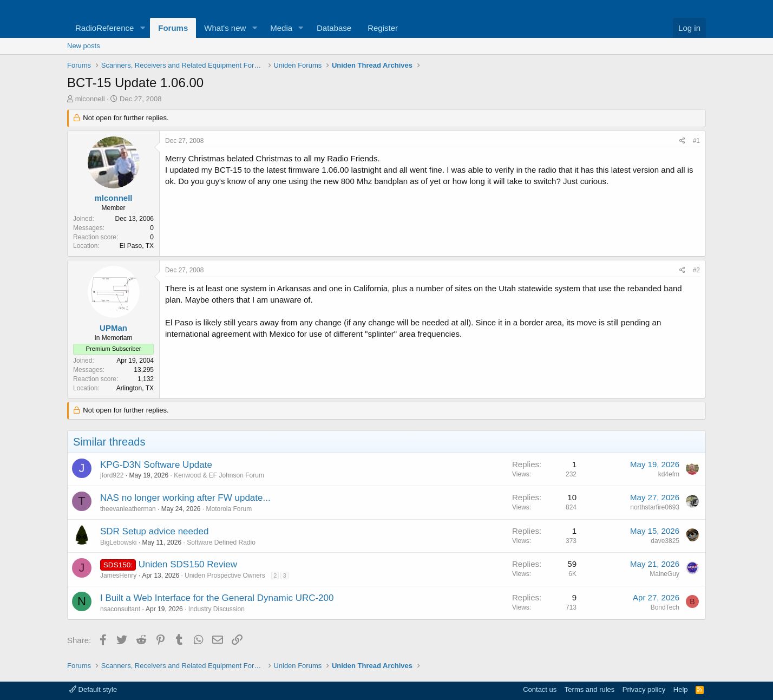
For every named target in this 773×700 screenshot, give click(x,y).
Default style (93, 689)
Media (281, 28)
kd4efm (669, 474)
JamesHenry (118, 575)
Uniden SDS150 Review (188, 564)
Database (334, 28)
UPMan (113, 328)
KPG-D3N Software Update (156, 465)
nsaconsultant (120, 609)
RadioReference (104, 28)
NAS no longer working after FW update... (185, 498)
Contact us (540, 689)
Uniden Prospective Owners (225, 575)
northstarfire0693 (655, 507)
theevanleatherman (128, 509)
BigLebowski (118, 542)
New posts (84, 46)
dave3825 (665, 541)
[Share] (682, 141)
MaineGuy (664, 574)
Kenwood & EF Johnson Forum (219, 475)
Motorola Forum (229, 509)
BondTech (665, 607)
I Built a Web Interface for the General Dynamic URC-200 (217, 598)
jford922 (112, 475)
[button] (142, 28)
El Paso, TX (137, 246)
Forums (173, 28)
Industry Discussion (217, 609)
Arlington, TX (135, 388)
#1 (696, 141)
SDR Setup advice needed (154, 531)
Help (681, 689)
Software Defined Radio (221, 542)
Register (383, 28)
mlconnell (90, 99)
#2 (696, 270)
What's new (225, 28)
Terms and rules (589, 689)
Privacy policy (644, 689)
